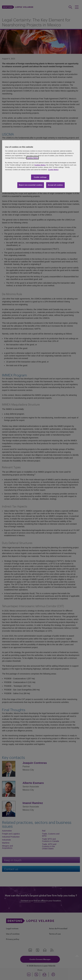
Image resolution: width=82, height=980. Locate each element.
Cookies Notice (33, 158)
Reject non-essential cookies (31, 185)
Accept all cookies (55, 185)
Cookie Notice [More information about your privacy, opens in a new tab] (53, 170)
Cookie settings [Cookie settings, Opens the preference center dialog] (40, 177)
